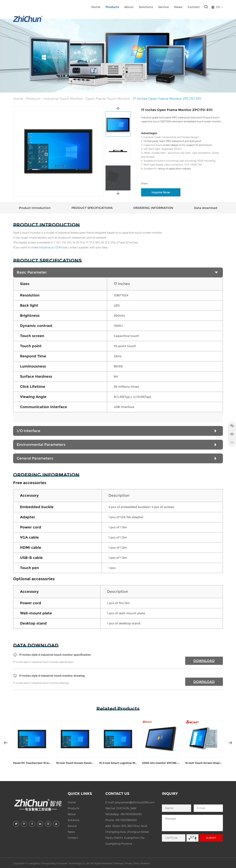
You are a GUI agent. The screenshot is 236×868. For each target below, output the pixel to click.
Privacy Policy (133, 863)
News (178, 7)
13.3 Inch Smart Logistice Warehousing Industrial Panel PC (118, 763)
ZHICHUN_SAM (126, 808)
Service (163, 7)
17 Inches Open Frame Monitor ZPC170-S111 (167, 99)
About (129, 7)
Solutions (146, 7)
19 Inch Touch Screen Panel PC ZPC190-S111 (75, 763)
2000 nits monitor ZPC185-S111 (161, 763)
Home (96, 7)
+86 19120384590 (131, 814)
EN (217, 7)
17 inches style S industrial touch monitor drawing (49, 676)
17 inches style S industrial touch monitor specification (52, 655)
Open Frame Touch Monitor (108, 99)
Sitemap (118, 863)
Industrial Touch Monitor (63, 99)
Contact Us (117, 794)
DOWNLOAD (204, 661)
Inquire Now (161, 192)
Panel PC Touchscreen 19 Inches (32, 763)
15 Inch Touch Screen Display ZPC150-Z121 (204, 763)
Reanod (145, 863)
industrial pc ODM (50, 247)
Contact (194, 7)
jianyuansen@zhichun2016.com (135, 802)
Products (112, 7)
